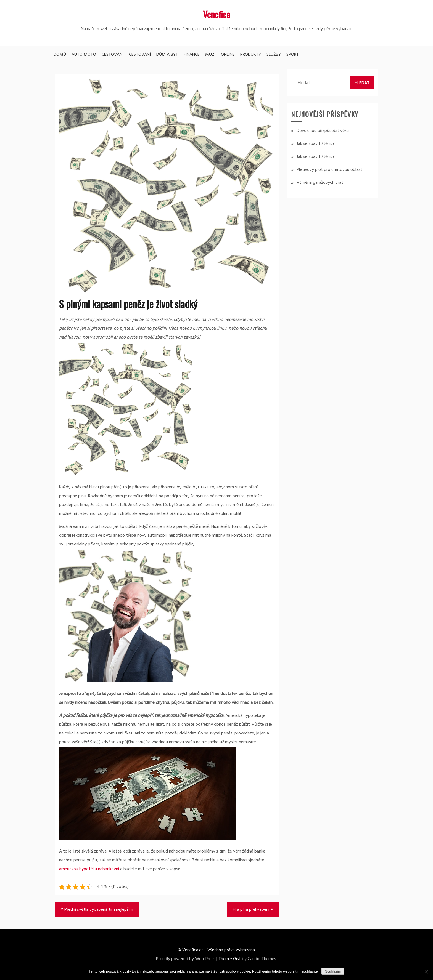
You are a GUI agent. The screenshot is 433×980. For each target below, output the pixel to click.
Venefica (217, 14)
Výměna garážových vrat (320, 183)
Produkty (251, 55)
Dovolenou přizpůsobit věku (323, 131)
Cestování (113, 55)
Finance (192, 55)
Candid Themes (262, 959)
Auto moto (84, 55)
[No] (426, 972)
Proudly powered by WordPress (186, 959)
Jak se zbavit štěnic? (316, 144)
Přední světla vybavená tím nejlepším (99, 910)
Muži (210, 55)
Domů (60, 55)
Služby (274, 55)
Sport (293, 55)
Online (228, 55)
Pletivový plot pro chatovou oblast (329, 170)
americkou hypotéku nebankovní (89, 869)
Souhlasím (333, 971)
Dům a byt (167, 55)
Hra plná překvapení (251, 910)
